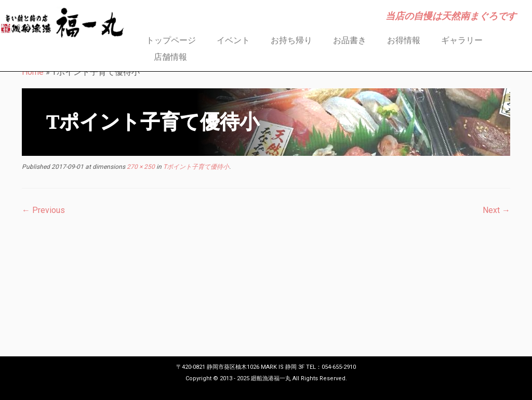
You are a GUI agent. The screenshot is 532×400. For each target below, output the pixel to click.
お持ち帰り (291, 40)
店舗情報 (170, 57)
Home (33, 72)
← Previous (43, 210)
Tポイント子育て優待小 (195, 167)
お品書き (350, 40)
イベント (233, 40)
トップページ (171, 40)
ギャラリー (462, 40)
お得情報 (404, 40)
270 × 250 (140, 167)
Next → (496, 210)
